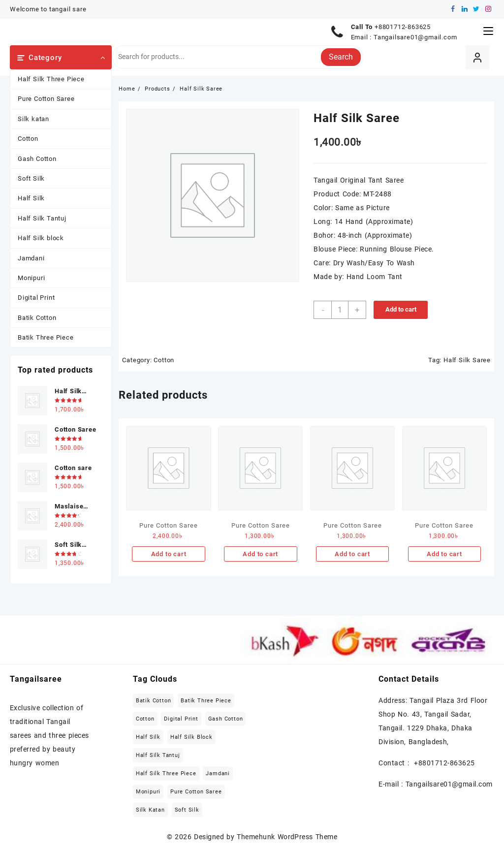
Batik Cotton (37, 318)
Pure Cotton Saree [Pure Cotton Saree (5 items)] (196, 792)
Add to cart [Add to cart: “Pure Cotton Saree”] (169, 554)
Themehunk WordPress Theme (287, 837)
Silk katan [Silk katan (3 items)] (150, 810)
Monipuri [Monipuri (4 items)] (148, 792)
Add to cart (401, 309)
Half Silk (31, 198)
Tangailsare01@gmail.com (415, 37)
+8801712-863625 (403, 27)
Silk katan (33, 119)
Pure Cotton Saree (46, 99)
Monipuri (31, 278)
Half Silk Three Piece (51, 79)
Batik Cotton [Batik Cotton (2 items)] (154, 701)
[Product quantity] (340, 310)
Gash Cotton (37, 159)
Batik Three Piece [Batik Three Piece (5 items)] (206, 701)
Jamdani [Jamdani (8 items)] (218, 773)
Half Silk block (41, 238)
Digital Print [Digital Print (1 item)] (181, 719)
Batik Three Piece (46, 337)
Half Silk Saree (467, 360)
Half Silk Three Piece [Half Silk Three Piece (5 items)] (166, 773)
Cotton (28, 139)
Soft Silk (31, 178)
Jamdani (31, 258)
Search (341, 57)
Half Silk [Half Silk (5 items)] (148, 737)
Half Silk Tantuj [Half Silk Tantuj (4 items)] (158, 755)
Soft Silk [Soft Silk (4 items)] (187, 810)
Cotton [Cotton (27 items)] (145, 719)
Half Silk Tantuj (42, 218)
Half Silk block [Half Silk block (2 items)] (191, 737)
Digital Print (36, 298)
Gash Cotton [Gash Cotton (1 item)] (226, 719)
